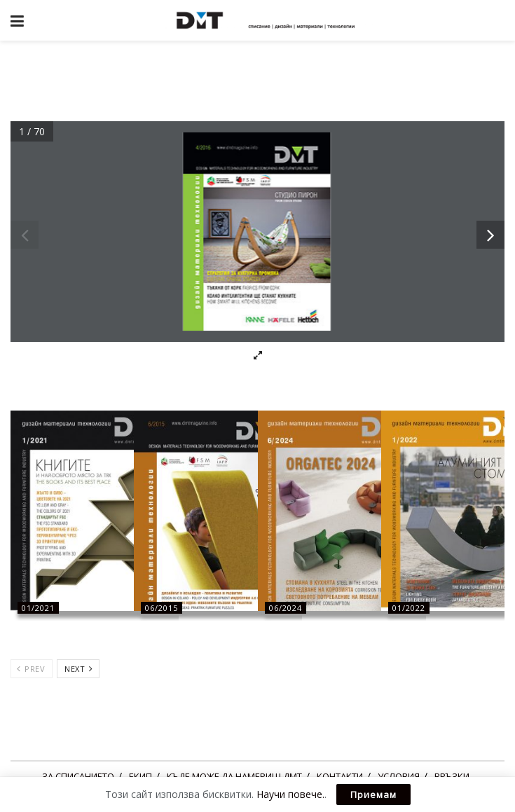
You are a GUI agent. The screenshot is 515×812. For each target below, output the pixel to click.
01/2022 (409, 608)
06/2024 (286, 608)
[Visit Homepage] (267, 20)
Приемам (373, 794)
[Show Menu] (17, 20)
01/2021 (38, 608)
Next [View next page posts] (78, 669)
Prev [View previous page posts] (31, 669)
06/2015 (162, 608)
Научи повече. (290, 794)
